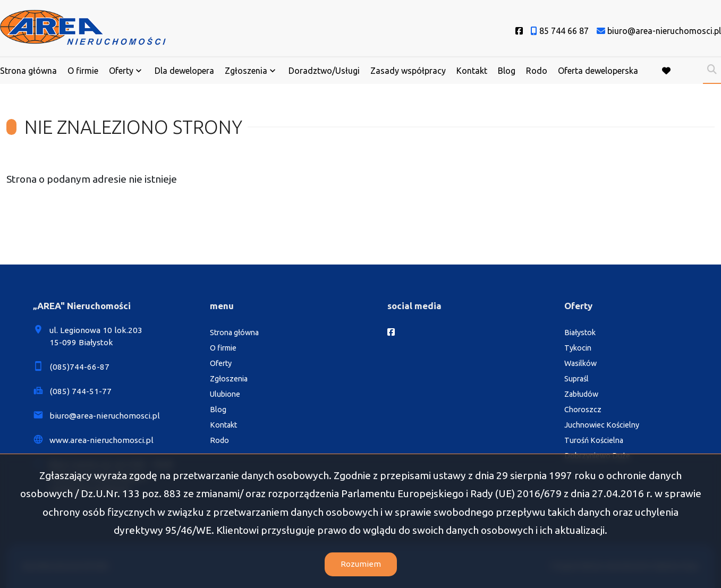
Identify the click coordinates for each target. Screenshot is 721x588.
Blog (507, 71)
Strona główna (28, 71)
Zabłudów (581, 394)
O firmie (83, 71)
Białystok (580, 333)
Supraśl (576, 379)
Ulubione (225, 394)
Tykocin (578, 348)
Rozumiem (361, 564)
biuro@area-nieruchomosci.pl (105, 416)
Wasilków (580, 363)
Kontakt (472, 71)
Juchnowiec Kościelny (602, 425)
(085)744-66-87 (79, 367)
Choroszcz (583, 410)
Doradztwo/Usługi (324, 71)
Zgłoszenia (246, 71)
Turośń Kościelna (594, 440)
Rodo (537, 71)
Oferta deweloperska (598, 71)
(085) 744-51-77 (80, 391)
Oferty (121, 71)
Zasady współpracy (408, 71)
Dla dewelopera (184, 71)
